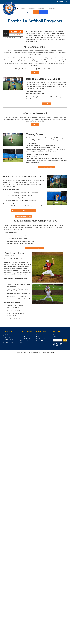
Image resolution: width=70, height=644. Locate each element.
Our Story (22, 335)
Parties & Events (41, 8)
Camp (17, 8)
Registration (43, 12)
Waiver (36, 12)
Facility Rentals (52, 8)
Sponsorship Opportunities (26, 339)
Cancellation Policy (41, 339)
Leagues (23, 8)
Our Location (23, 337)
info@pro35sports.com (10, 342)
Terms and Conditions (42, 341)
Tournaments (31, 8)
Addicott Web (51, 352)
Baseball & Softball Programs (23, 12)
